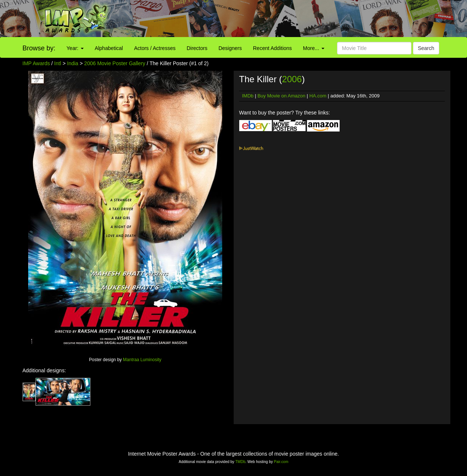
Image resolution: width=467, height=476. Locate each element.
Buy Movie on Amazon (281, 96)
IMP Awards (36, 63)
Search (426, 48)
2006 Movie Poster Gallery (115, 63)
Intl (58, 63)
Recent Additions (272, 48)
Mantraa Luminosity (142, 360)
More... (313, 48)
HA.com (318, 96)
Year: (75, 48)
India (73, 63)
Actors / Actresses (155, 48)
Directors (197, 48)
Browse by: (39, 48)
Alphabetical (109, 48)
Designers (230, 48)
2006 (292, 79)
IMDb (248, 96)
